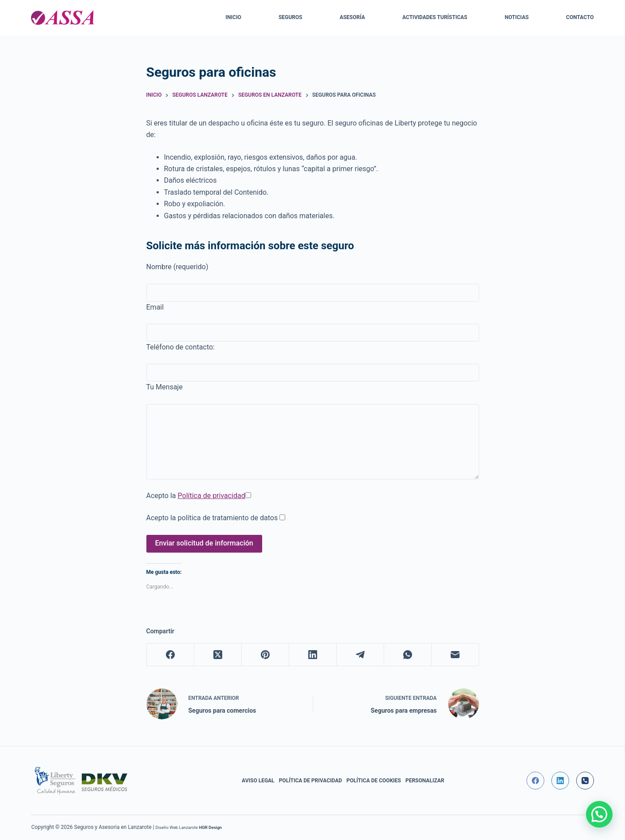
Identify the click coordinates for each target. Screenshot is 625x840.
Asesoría (352, 17)
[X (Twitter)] (218, 655)
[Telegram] (360, 655)
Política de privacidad (212, 496)
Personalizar (425, 781)
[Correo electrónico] (455, 655)
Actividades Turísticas (435, 17)
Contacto (580, 17)
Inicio (234, 17)
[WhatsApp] (408, 655)
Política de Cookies (374, 781)
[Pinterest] (265, 655)
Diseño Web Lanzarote (177, 827)
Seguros (291, 17)
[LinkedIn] (313, 655)
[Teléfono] (585, 781)
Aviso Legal (258, 781)
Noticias (517, 17)
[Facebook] (171, 655)
